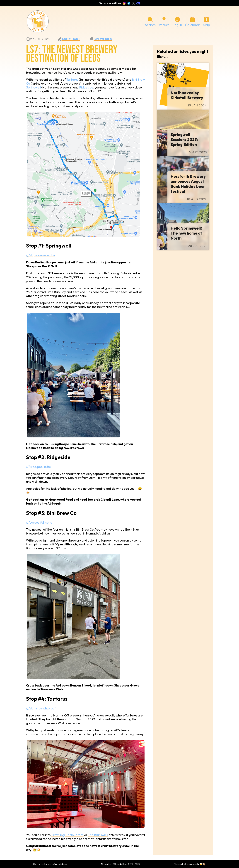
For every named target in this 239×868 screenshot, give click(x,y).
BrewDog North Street (67, 835)
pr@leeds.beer (60, 864)
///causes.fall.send (39, 522)
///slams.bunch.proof (41, 708)
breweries (103, 39)
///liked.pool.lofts (38, 467)
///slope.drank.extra (40, 255)
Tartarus (72, 80)
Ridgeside (86, 87)
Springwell (33, 87)
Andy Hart (71, 39)
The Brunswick (98, 835)
